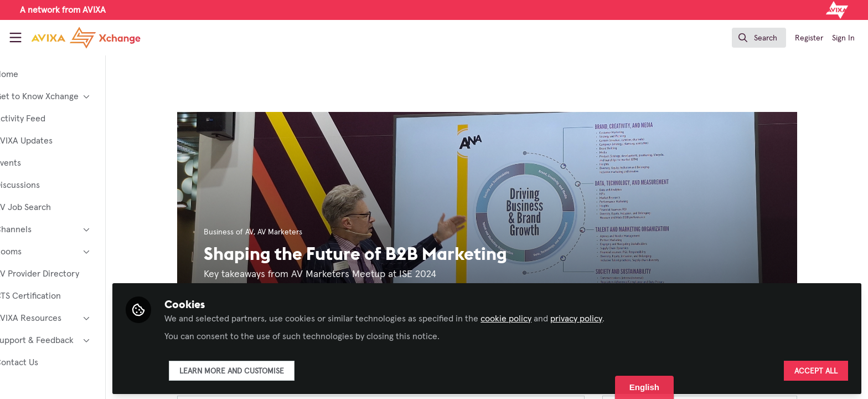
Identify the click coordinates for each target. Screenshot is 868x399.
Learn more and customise (268, 370)
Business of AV (246, 232)
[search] (759, 38)
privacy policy (612, 317)
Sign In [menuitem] (843, 38)
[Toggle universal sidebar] (15, 38)
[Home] (86, 38)
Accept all (816, 370)
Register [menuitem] (809, 38)
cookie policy (542, 317)
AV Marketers (298, 232)
